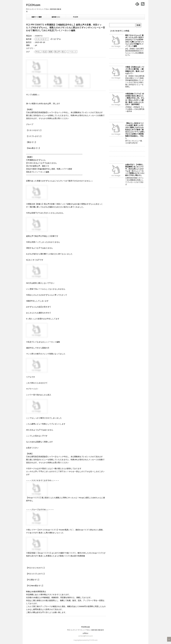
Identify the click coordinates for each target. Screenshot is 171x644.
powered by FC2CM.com (89, 640)
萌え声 (57, 52)
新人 (64, 52)
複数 (51, 52)
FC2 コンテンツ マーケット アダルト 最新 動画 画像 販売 (86, 630)
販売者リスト (56, 17)
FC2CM (76, 17)
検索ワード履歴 (37, 17)
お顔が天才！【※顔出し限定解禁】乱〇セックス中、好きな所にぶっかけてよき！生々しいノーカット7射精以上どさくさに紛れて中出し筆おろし (135, 170)
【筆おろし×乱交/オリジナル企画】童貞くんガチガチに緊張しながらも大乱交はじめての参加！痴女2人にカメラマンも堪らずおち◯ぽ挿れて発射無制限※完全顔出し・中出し (135, 131)
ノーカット (72, 52)
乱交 (45, 52)
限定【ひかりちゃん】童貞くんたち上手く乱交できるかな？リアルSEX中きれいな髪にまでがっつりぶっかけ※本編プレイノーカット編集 (134, 41)
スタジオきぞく (42, 39)
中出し (38, 52)
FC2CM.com (33, 5)
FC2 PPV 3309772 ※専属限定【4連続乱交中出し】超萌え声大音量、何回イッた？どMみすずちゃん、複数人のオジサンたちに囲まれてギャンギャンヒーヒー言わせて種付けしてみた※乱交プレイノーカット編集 (66, 28)
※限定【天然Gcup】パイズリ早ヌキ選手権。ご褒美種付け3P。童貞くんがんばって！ (135, 70)
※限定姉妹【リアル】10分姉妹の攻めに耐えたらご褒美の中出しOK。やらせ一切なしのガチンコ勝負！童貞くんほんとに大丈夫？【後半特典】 (135, 99)
